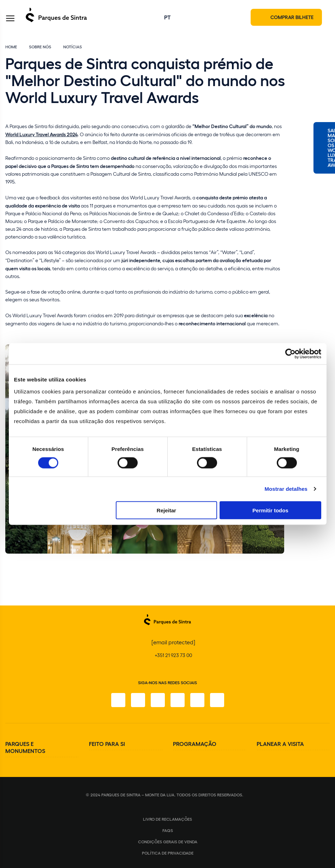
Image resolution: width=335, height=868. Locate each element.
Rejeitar (166, 510)
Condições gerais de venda (168, 842)
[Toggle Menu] (10, 19)
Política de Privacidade (168, 853)
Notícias (73, 47)
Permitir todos (270, 510)
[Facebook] (118, 700)
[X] (158, 700)
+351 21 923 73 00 (173, 655)
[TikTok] (178, 700)
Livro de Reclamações (167, 819)
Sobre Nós (40, 47)
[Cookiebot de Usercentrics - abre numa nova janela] (290, 354)
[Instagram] (138, 700)
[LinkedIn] (217, 700)
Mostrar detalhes (286, 489)
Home (11, 47)
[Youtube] (197, 700)
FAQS (168, 830)
